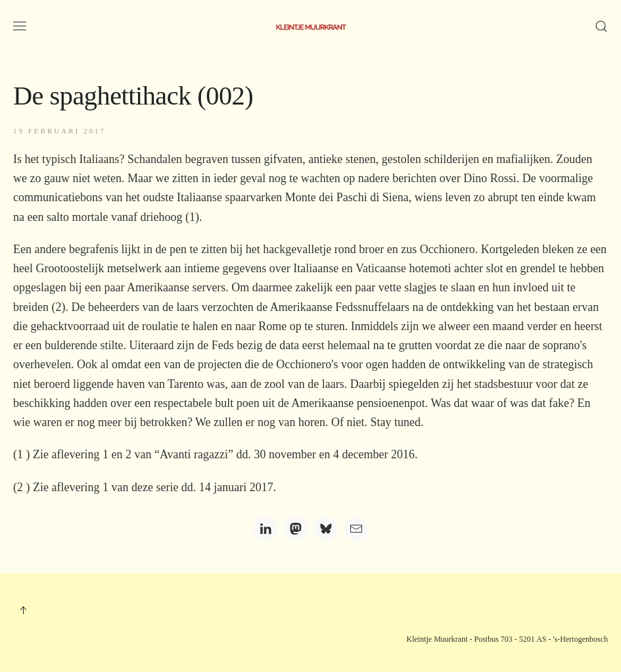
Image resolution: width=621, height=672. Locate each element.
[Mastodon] (296, 529)
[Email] (356, 529)
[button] (20, 26)
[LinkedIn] (265, 529)
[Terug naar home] (311, 26)
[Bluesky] (326, 529)
